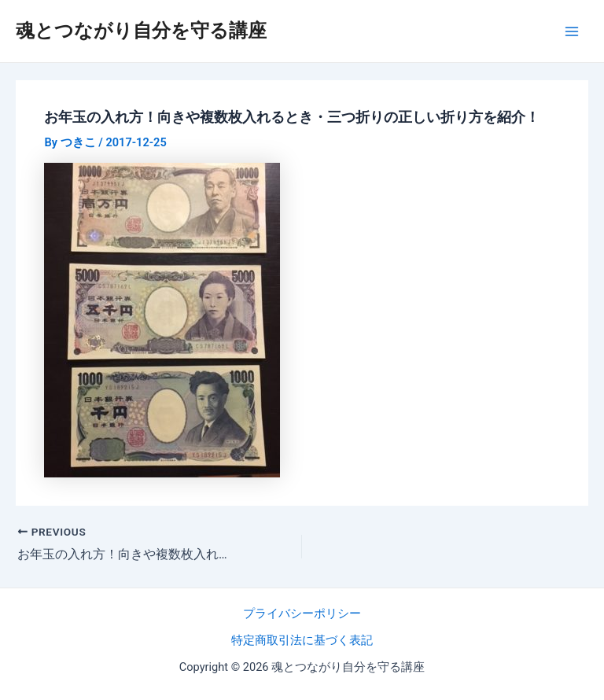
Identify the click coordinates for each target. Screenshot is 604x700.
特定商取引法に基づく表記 (302, 640)
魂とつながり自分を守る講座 (141, 31)
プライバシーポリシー (302, 613)
